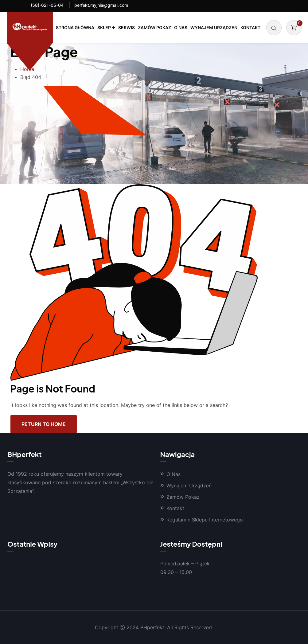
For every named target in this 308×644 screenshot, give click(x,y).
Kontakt (250, 27)
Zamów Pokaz (154, 27)
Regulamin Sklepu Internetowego (205, 520)
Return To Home (44, 424)
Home (27, 69)
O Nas (181, 27)
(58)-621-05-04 (47, 5)
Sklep (104, 27)
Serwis (127, 27)
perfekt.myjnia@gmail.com (101, 5)
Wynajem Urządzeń (214, 27)
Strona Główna (75, 27)
